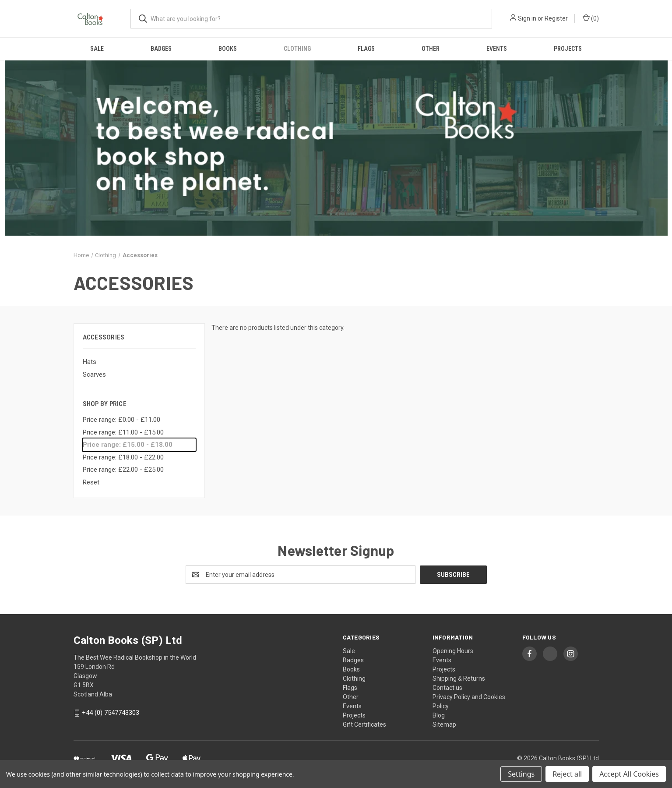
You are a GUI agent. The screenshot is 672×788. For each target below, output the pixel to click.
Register (556, 18)
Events (497, 49)
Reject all (567, 774)
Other (431, 49)
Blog (439, 715)
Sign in (527, 18)
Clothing (297, 49)
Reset (91, 482)
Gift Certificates (364, 724)
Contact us (447, 688)
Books (228, 49)
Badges (161, 49)
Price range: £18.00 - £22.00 (123, 457)
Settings (521, 774)
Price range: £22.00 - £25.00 (123, 470)
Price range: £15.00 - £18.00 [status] (128, 445)
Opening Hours (453, 651)
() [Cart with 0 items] (591, 18)
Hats (90, 362)
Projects (568, 49)
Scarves (94, 375)
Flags (366, 49)
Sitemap (444, 724)
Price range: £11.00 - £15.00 (123, 432)
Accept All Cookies (629, 774)
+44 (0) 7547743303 (111, 713)
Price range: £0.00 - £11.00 (121, 420)
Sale (97, 49)
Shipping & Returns (459, 678)
